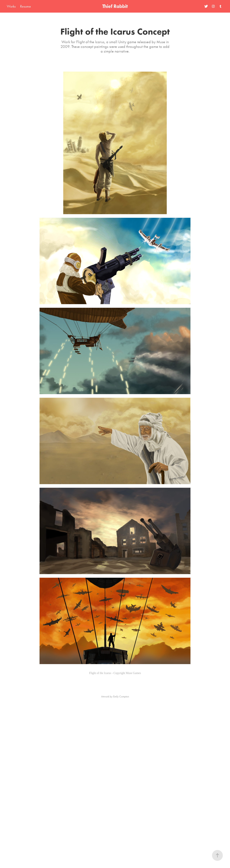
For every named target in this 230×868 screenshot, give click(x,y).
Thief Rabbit (115, 6)
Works (11, 6)
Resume (26, 6)
